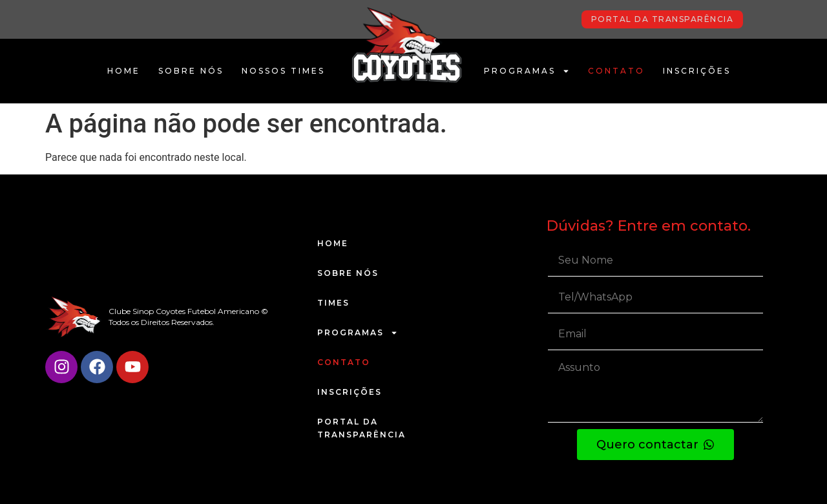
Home (124, 71)
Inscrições (697, 71)
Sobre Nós (191, 71)
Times (333, 303)
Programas (527, 71)
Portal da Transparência (361, 428)
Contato (616, 71)
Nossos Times (283, 71)
